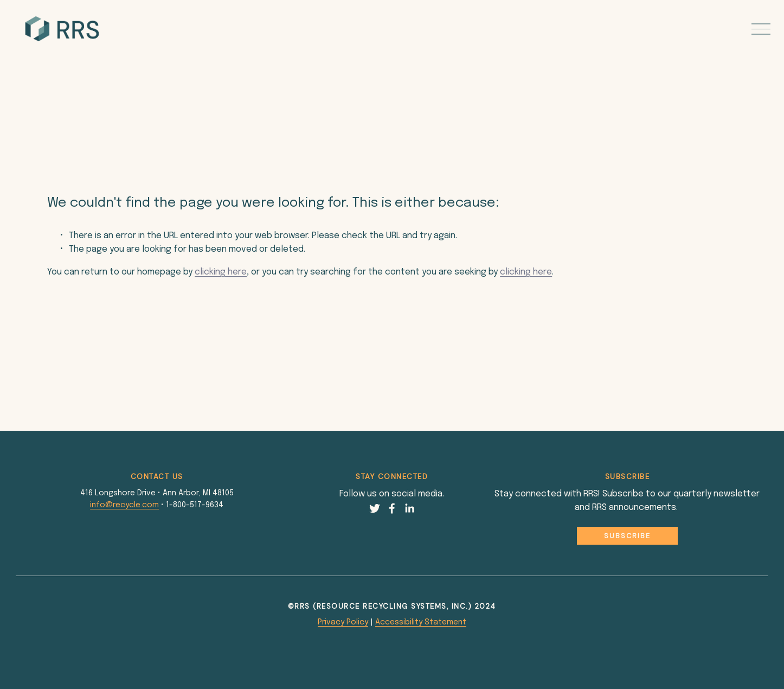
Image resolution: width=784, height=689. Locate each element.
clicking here (221, 272)
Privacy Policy (343, 622)
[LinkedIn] (409, 508)
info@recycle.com (124, 505)
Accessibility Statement (421, 622)
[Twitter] (375, 508)
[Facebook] (392, 508)
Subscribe (627, 536)
